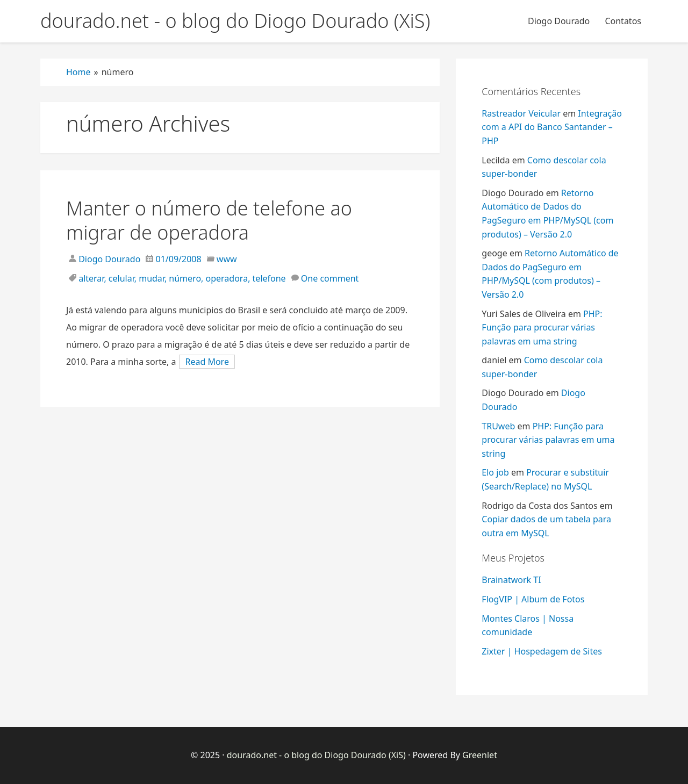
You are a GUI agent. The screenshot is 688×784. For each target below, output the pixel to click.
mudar (152, 278)
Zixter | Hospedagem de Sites (542, 651)
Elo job (495, 472)
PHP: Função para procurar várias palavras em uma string (542, 328)
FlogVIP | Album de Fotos (533, 599)
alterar (91, 278)
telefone (269, 278)
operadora (227, 278)
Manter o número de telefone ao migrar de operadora (209, 220)
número (185, 278)
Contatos (623, 21)
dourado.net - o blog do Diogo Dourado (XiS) (316, 755)
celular (121, 278)
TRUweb (498, 426)
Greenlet (480, 755)
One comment (330, 278)
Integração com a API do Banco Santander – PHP (552, 127)
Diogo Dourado (559, 21)
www (227, 259)
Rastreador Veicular (521, 113)
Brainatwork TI (511, 580)
